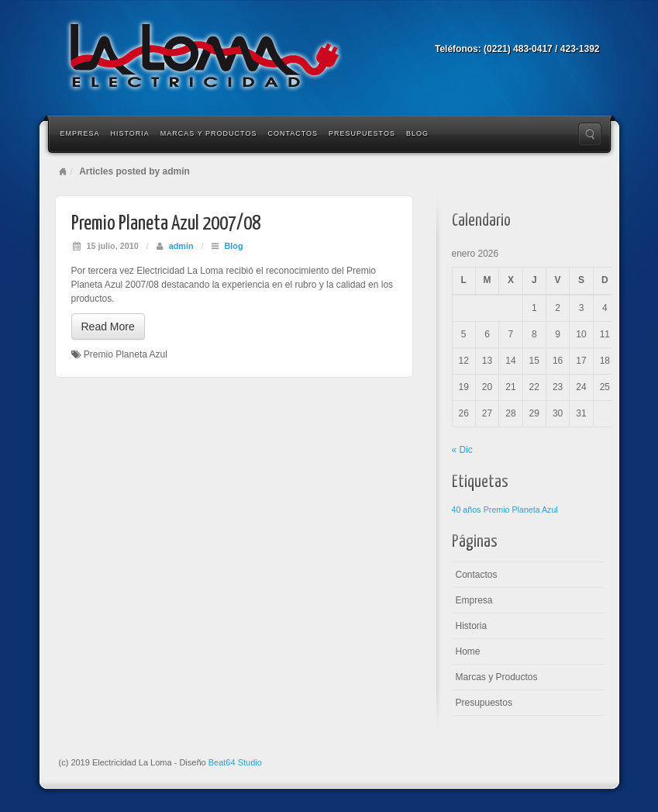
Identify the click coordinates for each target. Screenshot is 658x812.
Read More (108, 327)
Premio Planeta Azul (126, 354)
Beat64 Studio (235, 762)
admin (181, 246)
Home (63, 171)
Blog (417, 133)
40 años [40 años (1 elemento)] (467, 510)
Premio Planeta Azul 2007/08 (166, 224)
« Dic (462, 450)
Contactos (293, 133)
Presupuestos (362, 133)
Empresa (80, 133)
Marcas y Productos (209, 133)
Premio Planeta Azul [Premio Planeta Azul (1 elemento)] (521, 510)
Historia (130, 133)
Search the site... (590, 134)
